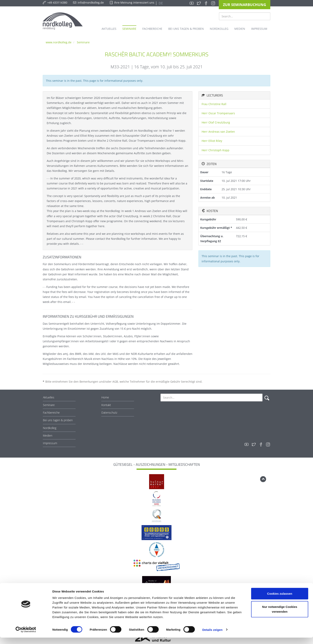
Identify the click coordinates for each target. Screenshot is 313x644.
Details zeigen (212, 636)
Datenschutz (109, 413)
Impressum (50, 443)
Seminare (83, 42)
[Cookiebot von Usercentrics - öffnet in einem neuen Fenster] (26, 636)
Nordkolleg (50, 428)
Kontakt (106, 405)
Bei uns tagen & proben (58, 420)
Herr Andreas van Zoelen (218, 132)
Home (105, 397)
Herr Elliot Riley (212, 141)
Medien (48, 435)
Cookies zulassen (280, 600)
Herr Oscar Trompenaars (218, 113)
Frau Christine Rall (214, 104)
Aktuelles (49, 397)
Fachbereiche (51, 413)
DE (160, 3)
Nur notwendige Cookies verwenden (280, 616)
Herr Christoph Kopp (215, 150)
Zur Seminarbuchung (245, 5)
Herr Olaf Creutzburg (216, 122)
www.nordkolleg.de (59, 42)
